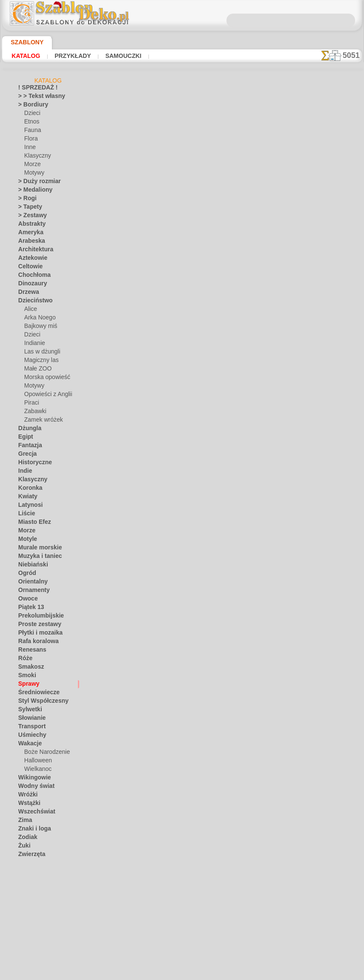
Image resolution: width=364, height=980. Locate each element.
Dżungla (28, 430)
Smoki (25, 677)
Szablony (24, 42)
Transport (30, 728)
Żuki (23, 847)
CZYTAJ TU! (185, 367)
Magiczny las (40, 362)
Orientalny (31, 583)
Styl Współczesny (39, 702)
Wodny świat (34, 787)
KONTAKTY (159, 715)
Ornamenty (32, 592)
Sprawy (27, 685)
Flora (30, 140)
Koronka (28, 489)
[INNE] (33, 907)
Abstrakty (30, 225)
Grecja (26, 455)
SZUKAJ (258, 715)
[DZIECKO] (37, 890)
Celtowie (28, 268)
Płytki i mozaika (37, 634)
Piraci (31, 404)
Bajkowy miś (39, 328)
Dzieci (31, 115)
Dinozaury (30, 285)
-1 (155, 633)
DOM (107, 715)
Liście (25, 515)
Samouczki (121, 56)
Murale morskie (37, 549)
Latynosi (29, 506)
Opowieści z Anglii (45, 396)
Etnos (31, 123)
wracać (182, 633)
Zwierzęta (30, 856)
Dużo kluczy (148, 602)
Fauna (32, 132)
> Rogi (25, 200)
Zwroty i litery (34, 864)
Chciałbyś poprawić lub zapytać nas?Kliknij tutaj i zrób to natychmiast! (184, 686)
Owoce (26, 600)
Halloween (36, 762)
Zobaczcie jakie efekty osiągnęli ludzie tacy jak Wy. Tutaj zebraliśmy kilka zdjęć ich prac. (319, 440)
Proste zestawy (36, 626)
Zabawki (34, 413)
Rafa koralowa (35, 643)
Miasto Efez (32, 523)
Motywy (34, 174)
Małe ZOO (36, 370)
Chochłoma (32, 276)
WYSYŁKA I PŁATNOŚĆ (210, 715)
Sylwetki (28, 711)
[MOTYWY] (38, 915)
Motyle (27, 540)
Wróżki (27, 796)
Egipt (24, 438)
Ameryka (29, 234)
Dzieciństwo (33, 302)
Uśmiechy (30, 736)
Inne (29, 149)
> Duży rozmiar (36, 183)
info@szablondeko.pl (184, 773)
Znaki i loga (32, 830)
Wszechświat (34, 813)
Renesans (30, 651)
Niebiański (30, 566)
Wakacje (28, 745)
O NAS (129, 715)
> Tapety (28, 208)
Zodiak (26, 839)
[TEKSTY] (35, 932)
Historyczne (32, 464)
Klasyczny (36, 157)
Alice (30, 310)
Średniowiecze (35, 694)
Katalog (26, 56)
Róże (24, 660)
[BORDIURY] (40, 881)
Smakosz (29, 668)
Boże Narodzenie (44, 753)
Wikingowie (32, 779)
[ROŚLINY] (37, 924)
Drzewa (27, 293)
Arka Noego (38, 319)
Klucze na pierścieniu (148, 612)
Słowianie (30, 719)
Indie (24, 472)
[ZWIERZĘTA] (40, 941)
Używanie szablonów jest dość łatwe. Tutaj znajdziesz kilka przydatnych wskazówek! (319, 385)
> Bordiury (30, 106)
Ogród (26, 575)
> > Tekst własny (37, 98)
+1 (209, 633)
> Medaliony (32, 191)
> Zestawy (30, 217)
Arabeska (29, 242)
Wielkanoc (36, 770)
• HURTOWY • (34, 873)
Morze (32, 166)
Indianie (34, 345)
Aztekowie (30, 259)
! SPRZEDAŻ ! (34, 89)
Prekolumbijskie (36, 617)
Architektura (33, 251)
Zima (24, 822)
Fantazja (29, 447)
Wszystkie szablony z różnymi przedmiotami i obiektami (181, 652)
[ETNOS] (34, 898)
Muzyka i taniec (37, 558)
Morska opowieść (45, 379)
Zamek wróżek (41, 421)
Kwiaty (26, 498)
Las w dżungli (40, 353)
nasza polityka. (299, 973)
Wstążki (28, 805)
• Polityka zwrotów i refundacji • (184, 759)
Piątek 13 (29, 609)
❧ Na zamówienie (39, 949)
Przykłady (72, 56)
